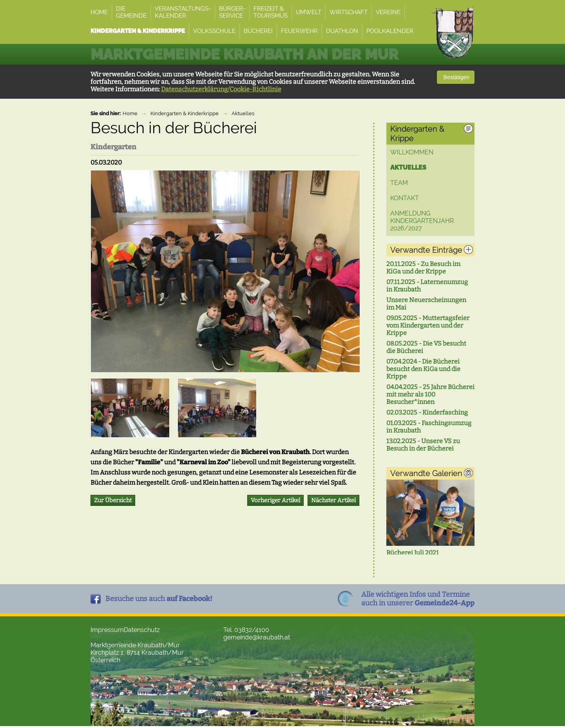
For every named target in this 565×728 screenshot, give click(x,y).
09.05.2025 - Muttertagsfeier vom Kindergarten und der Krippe (428, 325)
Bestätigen (456, 77)
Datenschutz (142, 632)
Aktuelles (243, 113)
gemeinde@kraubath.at (257, 639)
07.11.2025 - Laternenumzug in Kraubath (427, 286)
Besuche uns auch (159, 601)
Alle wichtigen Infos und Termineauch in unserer (418, 601)
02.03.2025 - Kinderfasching (427, 412)
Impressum (107, 632)
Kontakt (405, 198)
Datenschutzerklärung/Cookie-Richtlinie (221, 89)
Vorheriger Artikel (275, 500)
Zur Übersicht (113, 500)
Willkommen (412, 152)
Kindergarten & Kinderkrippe (185, 113)
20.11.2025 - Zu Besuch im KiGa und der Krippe (423, 268)
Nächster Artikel (333, 500)
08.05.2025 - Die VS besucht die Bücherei (426, 347)
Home (130, 113)
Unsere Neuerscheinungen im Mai (426, 304)
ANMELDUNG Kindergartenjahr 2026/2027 (422, 221)
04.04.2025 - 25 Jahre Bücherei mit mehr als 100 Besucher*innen (430, 394)
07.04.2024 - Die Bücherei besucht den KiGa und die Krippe (423, 369)
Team (399, 183)
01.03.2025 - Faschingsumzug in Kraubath (429, 427)
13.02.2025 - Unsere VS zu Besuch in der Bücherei (423, 445)
